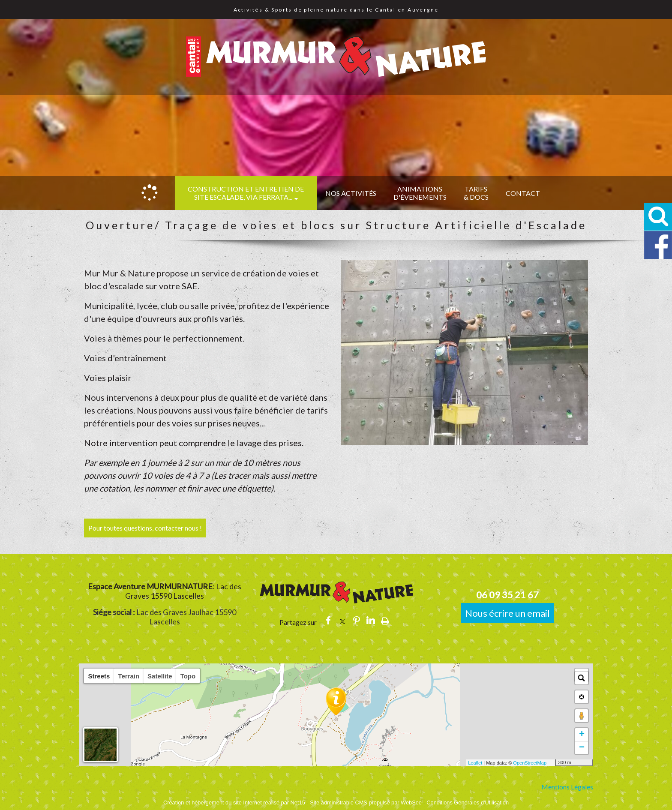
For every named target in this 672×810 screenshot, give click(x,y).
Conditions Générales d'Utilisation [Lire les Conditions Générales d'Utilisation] (468, 802)
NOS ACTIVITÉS (351, 193)
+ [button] (582, 735)
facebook (328, 620)
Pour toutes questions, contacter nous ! (145, 528)
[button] (658, 217)
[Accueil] (150, 193)
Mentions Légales (567, 787)
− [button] (582, 748)
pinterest (357, 620)
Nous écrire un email (507, 613)
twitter (342, 620)
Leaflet (475, 763)
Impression (385, 621)
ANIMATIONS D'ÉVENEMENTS (420, 193)
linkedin (371, 620)
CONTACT (523, 193)
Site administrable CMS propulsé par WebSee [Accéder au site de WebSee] (366, 802)
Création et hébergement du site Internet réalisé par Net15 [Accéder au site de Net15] (234, 802)
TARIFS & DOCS (476, 193)
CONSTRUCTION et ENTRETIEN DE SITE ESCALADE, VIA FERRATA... (246, 193)
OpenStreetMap (530, 763)
